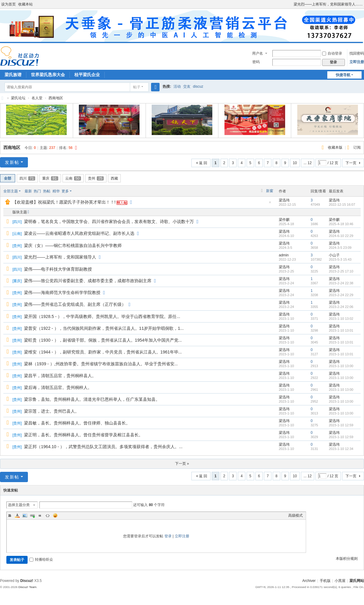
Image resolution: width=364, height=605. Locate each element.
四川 (27, 178)
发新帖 (12, 162)
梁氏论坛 (2, 98)
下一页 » (182, 464)
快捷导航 (343, 75)
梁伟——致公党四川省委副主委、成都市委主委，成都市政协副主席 (88, 281)
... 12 (308, 163)
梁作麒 (284, 220)
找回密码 (357, 53)
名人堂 (37, 98)
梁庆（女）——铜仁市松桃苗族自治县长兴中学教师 (73, 245)
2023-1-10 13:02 (341, 319)
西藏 (114, 178)
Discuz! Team (27, 587)
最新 (28, 191)
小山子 (334, 255)
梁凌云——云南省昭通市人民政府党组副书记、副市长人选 (79, 233)
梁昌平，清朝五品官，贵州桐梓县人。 (60, 376)
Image (25, 515)
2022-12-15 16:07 (342, 204)
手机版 (325, 581)
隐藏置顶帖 (270, 204)
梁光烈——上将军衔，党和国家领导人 (60, 257)
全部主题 (11, 191)
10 (295, 163)
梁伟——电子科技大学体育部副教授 (58, 269)
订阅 (357, 147)
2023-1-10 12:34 (341, 449)
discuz (198, 86)
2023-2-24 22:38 (341, 283)
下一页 (351, 163)
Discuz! (27, 581)
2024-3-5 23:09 (340, 248)
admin (284, 255)
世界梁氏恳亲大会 (48, 75)
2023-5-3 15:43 (340, 259)
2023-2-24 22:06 (341, 307)
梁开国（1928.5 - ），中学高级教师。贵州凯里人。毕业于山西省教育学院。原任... (102, 316)
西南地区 (56, 98)
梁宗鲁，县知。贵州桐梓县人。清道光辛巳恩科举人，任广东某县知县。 (92, 399)
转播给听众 (41, 559)
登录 (168, 536)
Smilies (55, 515)
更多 (65, 191)
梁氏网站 (357, 581)
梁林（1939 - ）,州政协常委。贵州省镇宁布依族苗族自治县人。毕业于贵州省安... (101, 364)
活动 (177, 86)
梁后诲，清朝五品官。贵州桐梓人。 (58, 387)
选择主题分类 (19, 505)
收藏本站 (25, 4)
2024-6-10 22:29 (341, 236)
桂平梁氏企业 (87, 75)
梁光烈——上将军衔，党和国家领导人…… (328, 4)
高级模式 (295, 515)
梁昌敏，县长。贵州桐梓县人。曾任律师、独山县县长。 (77, 423)
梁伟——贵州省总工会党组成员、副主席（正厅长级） (75, 304)
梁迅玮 (284, 200)
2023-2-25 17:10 (341, 271)
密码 (256, 62)
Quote (40, 515)
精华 (56, 191)
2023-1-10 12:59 (341, 425)
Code (48, 515)
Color (17, 515)
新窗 (270, 191)
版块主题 (20, 212)
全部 (8, 178)
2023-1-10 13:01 (341, 330)
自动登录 (332, 53)
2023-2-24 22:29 (341, 295)
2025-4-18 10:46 (341, 224)
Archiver (309, 581)
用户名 (258, 53)
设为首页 (8, 4)
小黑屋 (340, 581)
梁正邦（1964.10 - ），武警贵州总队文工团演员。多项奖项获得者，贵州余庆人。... (103, 447)
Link (32, 515)
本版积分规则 (347, 559)
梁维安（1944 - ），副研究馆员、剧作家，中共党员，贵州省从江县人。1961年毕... (103, 352)
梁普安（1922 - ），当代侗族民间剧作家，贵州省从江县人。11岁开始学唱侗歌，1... (104, 328)
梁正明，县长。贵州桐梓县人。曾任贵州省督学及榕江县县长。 (83, 435)
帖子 (137, 87)
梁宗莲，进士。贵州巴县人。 (52, 411)
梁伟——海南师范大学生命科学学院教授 (62, 292)
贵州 (96, 178)
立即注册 (357, 62)
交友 (187, 86)
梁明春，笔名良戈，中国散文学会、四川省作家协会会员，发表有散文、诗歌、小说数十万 (109, 221)
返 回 (203, 163)
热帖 (47, 191)
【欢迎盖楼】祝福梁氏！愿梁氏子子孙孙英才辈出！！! (64, 202)
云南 (73, 178)
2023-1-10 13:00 (341, 366)
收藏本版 (336, 147)
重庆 (50, 178)
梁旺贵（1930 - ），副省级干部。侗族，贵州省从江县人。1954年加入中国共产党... (103, 340)
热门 (37, 191)
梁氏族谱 (13, 75)
